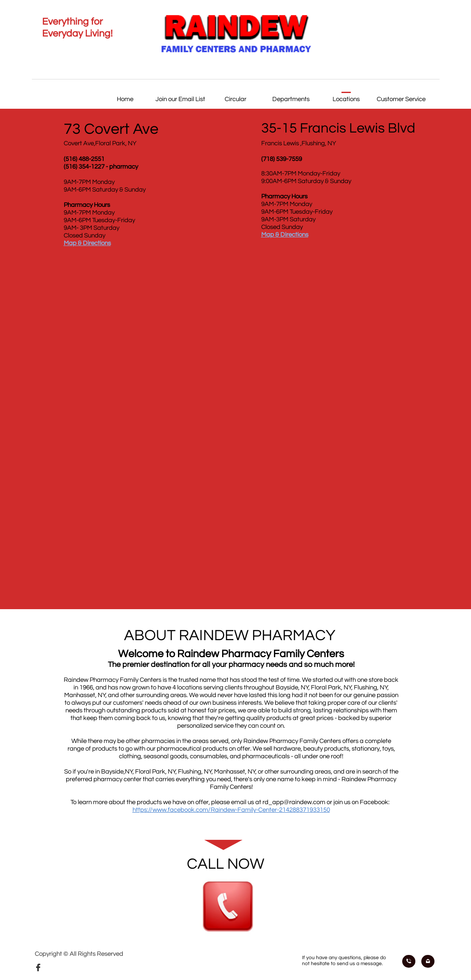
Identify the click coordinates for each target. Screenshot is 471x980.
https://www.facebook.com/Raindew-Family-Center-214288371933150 (231, 810)
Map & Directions (87, 243)
